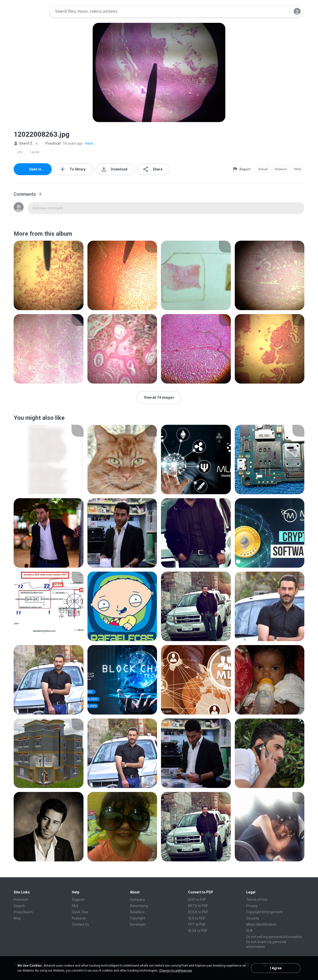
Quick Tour (80, 912)
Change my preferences (176, 971)
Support (78, 900)
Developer (138, 924)
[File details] (49, 275)
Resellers (137, 912)
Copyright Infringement (264, 912)
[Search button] (283, 11)
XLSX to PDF (198, 931)
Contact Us (80, 924)
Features (79, 918)
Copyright (138, 918)
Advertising (139, 906)
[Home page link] (30, 11)
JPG (20, 152)
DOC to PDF (197, 900)
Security (253, 918)
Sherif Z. (23, 143)
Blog (17, 918)
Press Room (23, 912)
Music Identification (261, 924)
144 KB (35, 152)
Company (138, 900)
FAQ (75, 906)
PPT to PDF (197, 924)
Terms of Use (257, 900)
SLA (249, 931)
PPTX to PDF (198, 906)
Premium (21, 900)
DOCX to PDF (198, 912)
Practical (50, 143)
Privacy (252, 906)
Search (19, 906)
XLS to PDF (197, 918)
